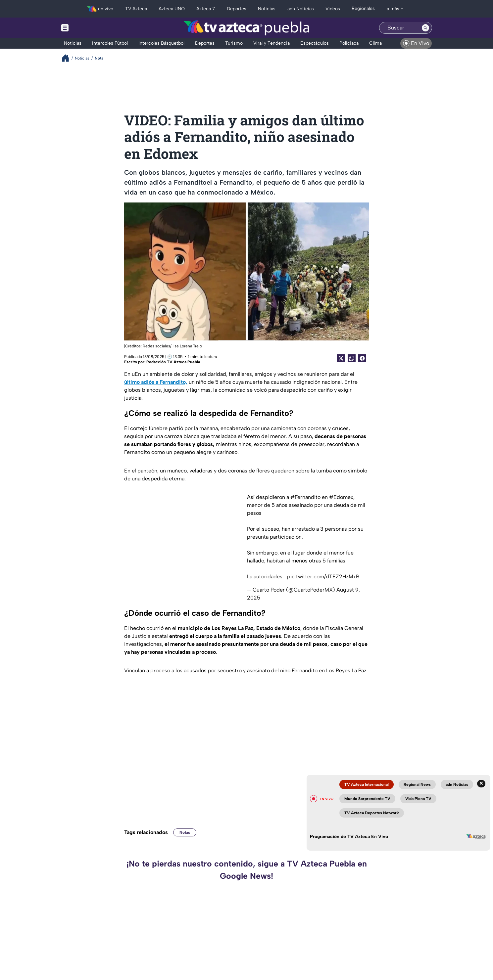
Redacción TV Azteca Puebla (173, 362)
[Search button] (425, 28)
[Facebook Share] (362, 358)
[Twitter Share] (341, 358)
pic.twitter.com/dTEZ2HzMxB (323, 577)
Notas (185, 832)
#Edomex (341, 497)
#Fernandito (305, 497)
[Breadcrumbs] (68, 58)
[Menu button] (88, 28)
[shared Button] (352, 358)
